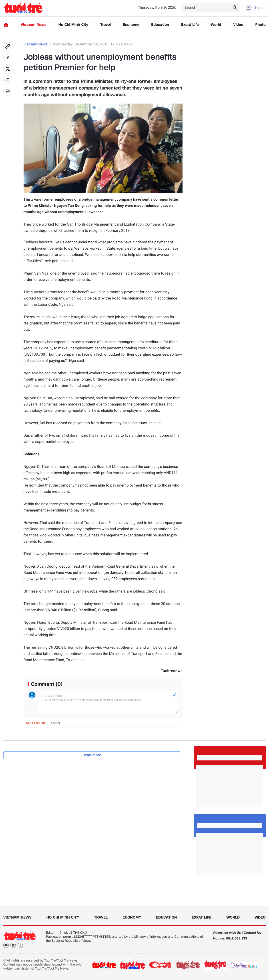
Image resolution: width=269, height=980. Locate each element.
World (216, 25)
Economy (131, 25)
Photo (261, 25)
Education (160, 25)
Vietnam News (33, 25)
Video (238, 25)
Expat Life (190, 25)
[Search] (211, 8)
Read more (92, 755)
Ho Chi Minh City (73, 25)
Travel (105, 25)
